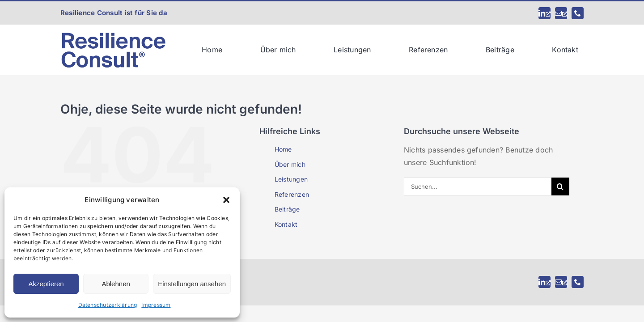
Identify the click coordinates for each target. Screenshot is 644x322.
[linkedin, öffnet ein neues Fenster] (544, 13)
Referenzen (292, 194)
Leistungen (291, 179)
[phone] (578, 13)
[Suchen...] (478, 186)
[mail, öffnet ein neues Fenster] (561, 13)
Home (283, 149)
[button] (226, 200)
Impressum (156, 305)
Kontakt (286, 224)
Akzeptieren (46, 284)
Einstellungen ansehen (192, 284)
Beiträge (287, 209)
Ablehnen (116, 284)
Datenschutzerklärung (108, 305)
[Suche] (560, 186)
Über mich (290, 164)
